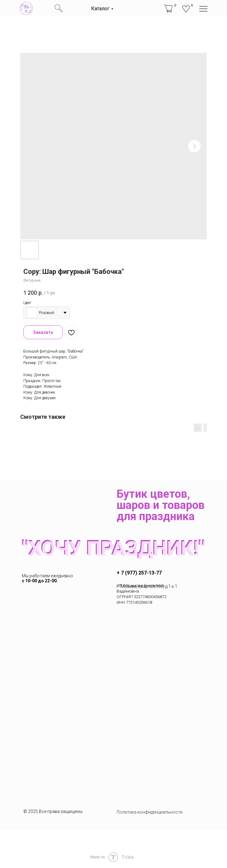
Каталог (100, 9)
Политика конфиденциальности (150, 812)
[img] (26, 8)
